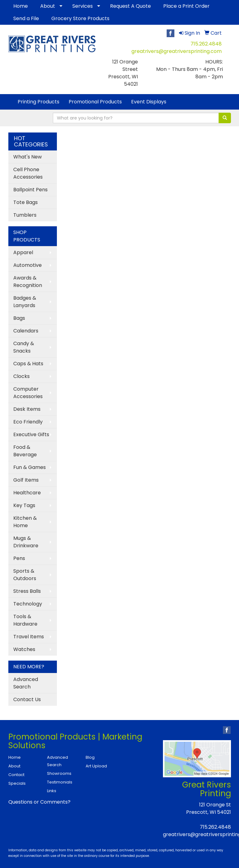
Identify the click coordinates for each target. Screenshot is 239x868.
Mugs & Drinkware (26, 542)
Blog (90, 757)
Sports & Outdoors (25, 575)
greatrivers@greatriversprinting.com (177, 51)
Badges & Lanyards (25, 302)
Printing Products (38, 102)
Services (83, 6)
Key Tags (24, 505)
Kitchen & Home (25, 522)
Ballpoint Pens (30, 190)
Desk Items (27, 409)
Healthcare (27, 493)
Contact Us (27, 699)
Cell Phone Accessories (28, 173)
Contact (16, 775)
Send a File (26, 18)
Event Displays (149, 102)
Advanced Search (26, 683)
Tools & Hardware (25, 620)
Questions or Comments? (39, 802)
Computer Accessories (28, 393)
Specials (17, 783)
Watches (24, 649)
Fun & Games (30, 467)
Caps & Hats (28, 364)
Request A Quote (130, 6)
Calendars (26, 331)
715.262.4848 (206, 44)
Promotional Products (95, 102)
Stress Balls (27, 591)
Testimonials (60, 782)
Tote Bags (26, 202)
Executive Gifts (31, 434)
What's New (28, 157)
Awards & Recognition (28, 282)
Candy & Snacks (24, 347)
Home (21, 6)
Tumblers (25, 215)
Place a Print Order (186, 6)
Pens (19, 558)
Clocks (21, 376)
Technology (28, 604)
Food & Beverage (25, 451)
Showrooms (59, 773)
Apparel (23, 252)
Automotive (28, 265)
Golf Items (26, 480)
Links (52, 791)
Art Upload (96, 766)
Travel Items (29, 637)
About (48, 6)
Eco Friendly (28, 422)
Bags (19, 318)
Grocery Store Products (80, 18)
